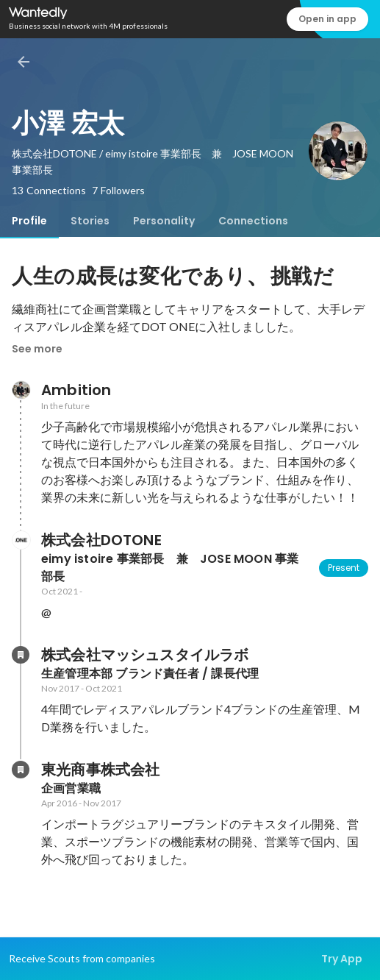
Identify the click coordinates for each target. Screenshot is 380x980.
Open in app (327, 19)
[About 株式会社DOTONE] (21, 540)
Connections (253, 221)
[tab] (29, 221)
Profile (29, 221)
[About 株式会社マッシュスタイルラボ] (21, 655)
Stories (90, 221)
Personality (164, 221)
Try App (342, 959)
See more (37, 349)
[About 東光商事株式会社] (21, 770)
